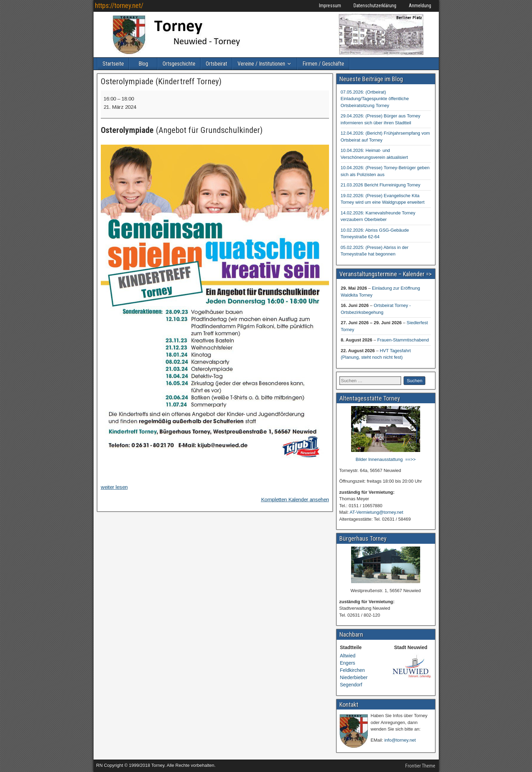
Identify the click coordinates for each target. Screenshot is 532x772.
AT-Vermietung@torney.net (376, 512)
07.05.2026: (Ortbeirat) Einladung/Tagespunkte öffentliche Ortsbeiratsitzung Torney (375, 99)
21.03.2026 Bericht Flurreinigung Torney (381, 185)
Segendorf (351, 685)
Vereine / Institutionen (261, 64)
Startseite (113, 64)
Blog (143, 64)
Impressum (330, 6)
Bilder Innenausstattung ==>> (386, 459)
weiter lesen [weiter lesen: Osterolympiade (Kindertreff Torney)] (114, 487)
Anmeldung (420, 6)
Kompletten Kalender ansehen (295, 499)
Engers (348, 663)
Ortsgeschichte (179, 64)
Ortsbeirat (216, 64)
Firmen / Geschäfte (323, 64)
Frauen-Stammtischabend (403, 340)
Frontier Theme (420, 766)
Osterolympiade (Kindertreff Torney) (161, 81)
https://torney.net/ (119, 6)
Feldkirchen (352, 670)
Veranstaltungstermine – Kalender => (385, 274)
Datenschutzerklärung (375, 6)
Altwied (348, 656)
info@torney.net (400, 740)
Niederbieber (354, 677)
